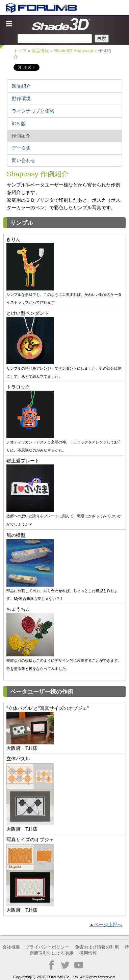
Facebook (52, 965)
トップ (20, 51)
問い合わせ (24, 160)
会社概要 (11, 947)
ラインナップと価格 (33, 111)
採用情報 (88, 953)
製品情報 (40, 51)
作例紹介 (21, 136)
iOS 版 (19, 124)
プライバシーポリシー (47, 947)
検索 (102, 38)
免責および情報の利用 (97, 947)
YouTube (79, 965)
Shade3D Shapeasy (74, 51)
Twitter (65, 965)
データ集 (21, 148)
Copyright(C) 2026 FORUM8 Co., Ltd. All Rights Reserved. (64, 977)
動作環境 (21, 99)
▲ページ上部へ (106, 924)
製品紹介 (21, 86)
